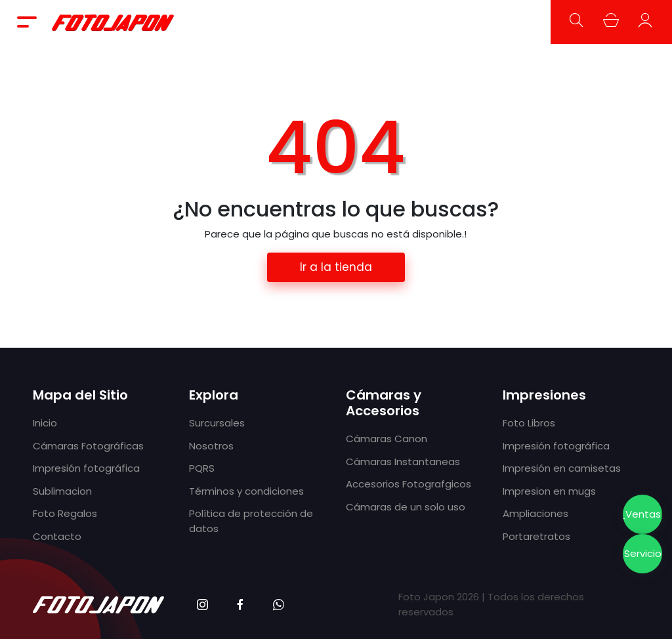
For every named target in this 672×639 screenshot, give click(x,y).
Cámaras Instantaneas (403, 462)
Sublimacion (62, 491)
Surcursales (217, 423)
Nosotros (211, 446)
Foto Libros (529, 423)
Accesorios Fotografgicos (409, 484)
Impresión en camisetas (562, 468)
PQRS (202, 468)
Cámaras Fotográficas (88, 446)
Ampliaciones (535, 513)
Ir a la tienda (336, 267)
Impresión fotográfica (86, 468)
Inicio (45, 423)
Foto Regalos (65, 513)
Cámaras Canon (387, 439)
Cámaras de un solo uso (406, 507)
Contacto (57, 536)
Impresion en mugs (549, 491)
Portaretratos (536, 536)
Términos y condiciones (246, 491)
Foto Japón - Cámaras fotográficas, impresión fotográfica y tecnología (113, 22)
